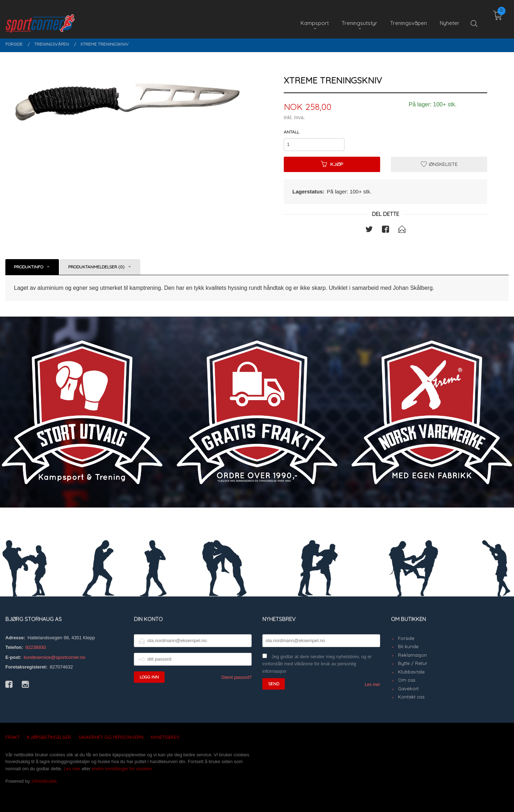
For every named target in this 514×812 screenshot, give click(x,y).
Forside (406, 638)
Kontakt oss (411, 697)
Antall (291, 132)
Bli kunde (408, 646)
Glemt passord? (236, 677)
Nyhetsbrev (165, 737)
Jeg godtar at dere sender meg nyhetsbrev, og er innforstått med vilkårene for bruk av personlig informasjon (317, 664)
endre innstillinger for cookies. (122, 769)
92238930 (36, 647)
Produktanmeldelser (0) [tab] (96, 267)
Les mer (372, 685)
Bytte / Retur (413, 663)
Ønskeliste (439, 164)
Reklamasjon (412, 655)
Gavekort (408, 689)
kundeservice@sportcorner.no (54, 657)
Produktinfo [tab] (29, 267)
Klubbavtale (411, 672)
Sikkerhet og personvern (111, 737)
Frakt (12, 737)
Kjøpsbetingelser (49, 737)
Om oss (407, 680)
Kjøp (332, 164)
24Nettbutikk (44, 781)
